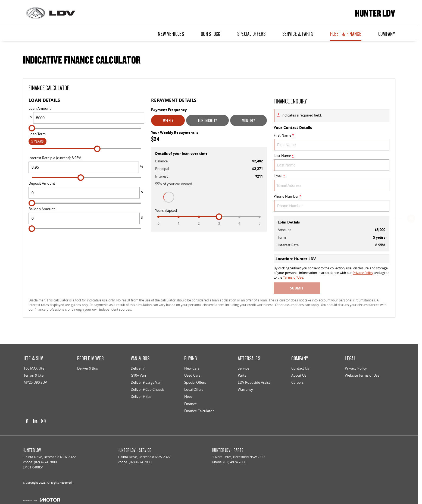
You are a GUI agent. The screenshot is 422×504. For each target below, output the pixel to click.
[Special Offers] (411, 251)
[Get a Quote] (411, 267)
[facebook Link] (27, 421)
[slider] (32, 128)
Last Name (332, 162)
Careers (297, 382)
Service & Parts (298, 34)
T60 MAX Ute (34, 368)
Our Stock (211, 34)
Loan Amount (86, 115)
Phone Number (332, 203)
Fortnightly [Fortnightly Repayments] (207, 120)
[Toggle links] (41, 500)
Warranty (245, 389)
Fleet (188, 396)
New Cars (192, 368)
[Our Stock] (411, 219)
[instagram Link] (43, 421)
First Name (332, 142)
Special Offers (251, 34)
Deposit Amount (86, 190)
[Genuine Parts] (411, 282)
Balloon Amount (86, 215)
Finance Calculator (199, 411)
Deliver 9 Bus (87, 368)
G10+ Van (138, 375)
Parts (242, 375)
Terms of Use (293, 277)
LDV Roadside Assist (254, 382)
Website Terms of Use (362, 375)
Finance (190, 404)
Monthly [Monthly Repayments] (248, 120)
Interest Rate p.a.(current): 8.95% (86, 164)
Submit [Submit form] (297, 288)
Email (332, 182)
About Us (299, 375)
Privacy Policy (363, 273)
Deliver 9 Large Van (146, 382)
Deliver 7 (138, 368)
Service (243, 368)
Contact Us (300, 368)
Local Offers (194, 389)
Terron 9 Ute (34, 375)
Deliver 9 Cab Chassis (148, 389)
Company (387, 34)
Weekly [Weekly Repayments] (168, 120)
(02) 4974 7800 (45, 462)
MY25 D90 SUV (35, 382)
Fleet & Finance (346, 34)
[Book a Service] (411, 235)
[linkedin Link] (35, 421)
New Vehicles (171, 34)
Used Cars (192, 375)
